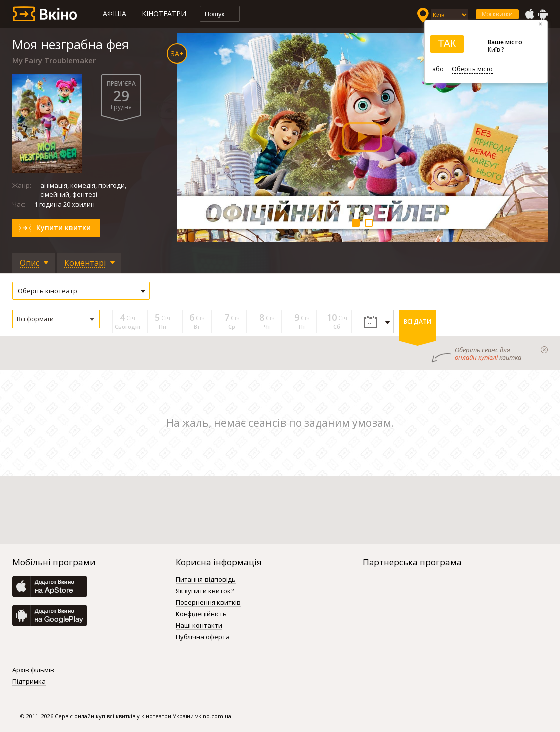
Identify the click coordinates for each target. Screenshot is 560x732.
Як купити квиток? (205, 591)
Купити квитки (64, 227)
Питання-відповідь (206, 580)
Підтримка (29, 682)
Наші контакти (199, 626)
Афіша (114, 14)
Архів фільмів (33, 670)
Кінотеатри (164, 14)
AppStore (529, 14)
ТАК (447, 43)
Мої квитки (497, 14)
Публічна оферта (203, 637)
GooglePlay (543, 14)
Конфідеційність (201, 614)
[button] (56, 319)
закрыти (544, 350)
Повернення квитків (208, 603)
